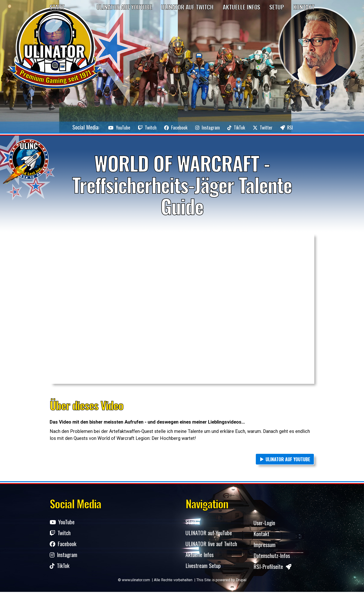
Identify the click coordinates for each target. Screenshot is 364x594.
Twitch (136, 127)
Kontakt (304, 7)
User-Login (264, 523)
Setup (277, 7)
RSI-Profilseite (272, 568)
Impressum (265, 546)
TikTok (242, 127)
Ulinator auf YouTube (124, 7)
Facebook (171, 127)
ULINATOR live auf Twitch (211, 546)
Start (57, 7)
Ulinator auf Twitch (187, 7)
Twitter (274, 127)
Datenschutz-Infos (272, 557)
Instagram (208, 127)
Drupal (241, 582)
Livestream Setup (203, 568)
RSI (303, 127)
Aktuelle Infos (241, 7)
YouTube (103, 127)
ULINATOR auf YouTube (288, 459)
